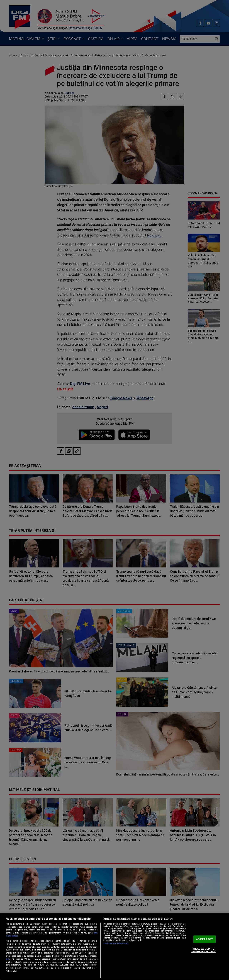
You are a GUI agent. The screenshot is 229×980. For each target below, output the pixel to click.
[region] (114, 947)
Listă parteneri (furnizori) (116, 943)
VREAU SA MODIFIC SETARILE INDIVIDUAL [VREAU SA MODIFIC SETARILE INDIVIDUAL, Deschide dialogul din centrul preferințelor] (203, 950)
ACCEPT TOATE (205, 939)
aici (8, 959)
